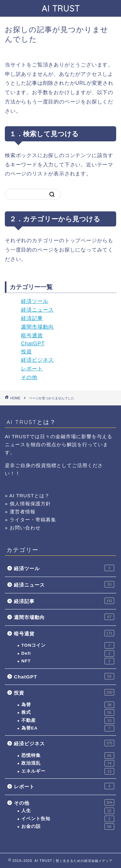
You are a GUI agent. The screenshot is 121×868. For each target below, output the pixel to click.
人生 (68, 811)
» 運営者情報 (20, 512)
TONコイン (68, 645)
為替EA (68, 728)
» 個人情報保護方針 (28, 504)
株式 (68, 713)
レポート (32, 369)
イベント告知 (68, 819)
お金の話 (68, 827)
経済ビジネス (37, 360)
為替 (68, 705)
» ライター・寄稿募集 (30, 520)
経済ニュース (37, 310)
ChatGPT (33, 344)
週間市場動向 (37, 327)
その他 (29, 377)
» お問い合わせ (23, 528)
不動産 (68, 721)
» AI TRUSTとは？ (27, 496)
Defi (68, 653)
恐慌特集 (68, 756)
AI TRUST (61, 8)
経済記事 (32, 318)
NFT (68, 661)
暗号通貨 (32, 336)
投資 (26, 352)
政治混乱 (68, 763)
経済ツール (35, 301)
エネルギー (68, 771)
